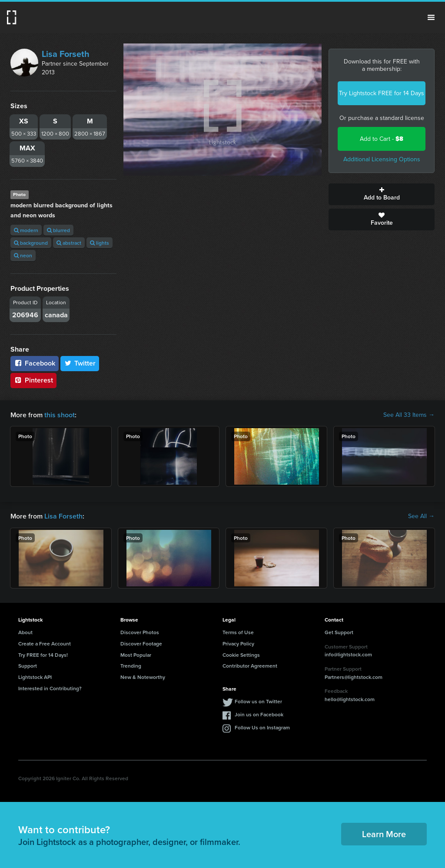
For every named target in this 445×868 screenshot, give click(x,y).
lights (100, 243)
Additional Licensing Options (382, 159)
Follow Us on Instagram (262, 727)
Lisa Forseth (66, 54)
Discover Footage (141, 644)
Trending (131, 666)
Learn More (384, 834)
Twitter (80, 363)
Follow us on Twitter (258, 701)
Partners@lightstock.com (354, 677)
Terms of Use (238, 632)
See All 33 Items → (409, 415)
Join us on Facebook (259, 714)
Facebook (35, 363)
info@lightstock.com (348, 654)
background (31, 243)
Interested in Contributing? (50, 688)
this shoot (60, 415)
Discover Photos (140, 632)
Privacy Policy (238, 644)
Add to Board (382, 194)
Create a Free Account (45, 644)
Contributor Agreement (250, 666)
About (25, 632)
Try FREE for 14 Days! (43, 655)
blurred (58, 230)
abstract (69, 243)
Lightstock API (35, 677)
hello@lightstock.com (350, 699)
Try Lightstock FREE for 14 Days (382, 93)
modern (26, 230)
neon (23, 255)
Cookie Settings (241, 655)
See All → (421, 516)
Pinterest (33, 380)
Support (28, 666)
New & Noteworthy (143, 677)
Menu (431, 17)
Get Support (339, 632)
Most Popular (136, 655)
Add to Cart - (382, 139)
